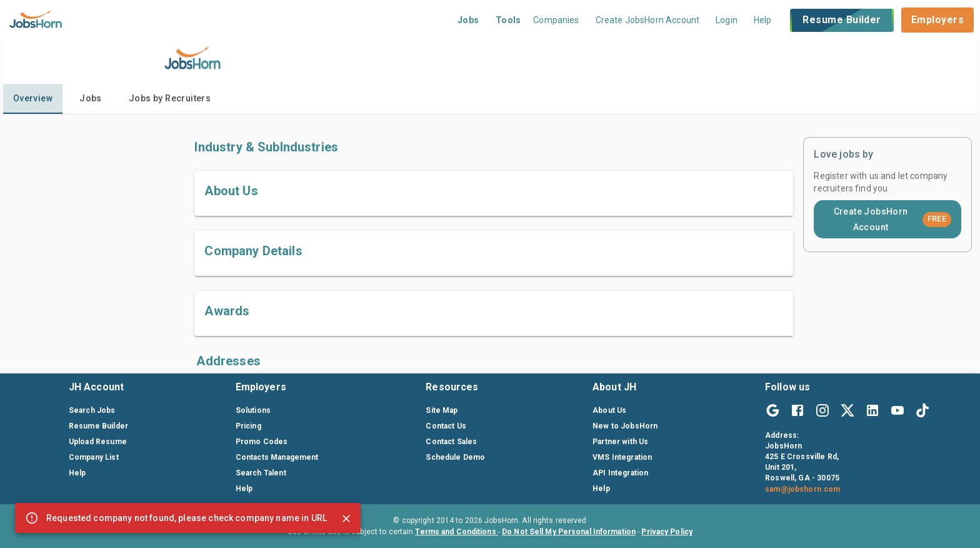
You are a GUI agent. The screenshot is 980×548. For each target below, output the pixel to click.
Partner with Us (620, 442)
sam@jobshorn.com (802, 489)
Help (763, 20)
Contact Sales (451, 442)
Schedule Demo (455, 457)
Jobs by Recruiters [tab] (170, 98)
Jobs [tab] (91, 98)
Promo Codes (262, 442)
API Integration (620, 473)
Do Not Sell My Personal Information (569, 532)
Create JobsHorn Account (893, 219)
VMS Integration (622, 457)
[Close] (346, 519)
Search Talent (261, 473)
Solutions (253, 410)
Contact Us (446, 426)
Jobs (468, 20)
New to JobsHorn (625, 426)
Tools (508, 20)
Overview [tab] (33, 98)
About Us (609, 410)
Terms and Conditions (456, 532)
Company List (94, 457)
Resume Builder (842, 20)
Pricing (248, 426)
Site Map (442, 410)
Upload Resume (98, 442)
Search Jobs (92, 410)
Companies (556, 20)
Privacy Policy (667, 532)
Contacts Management (277, 457)
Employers (937, 20)
